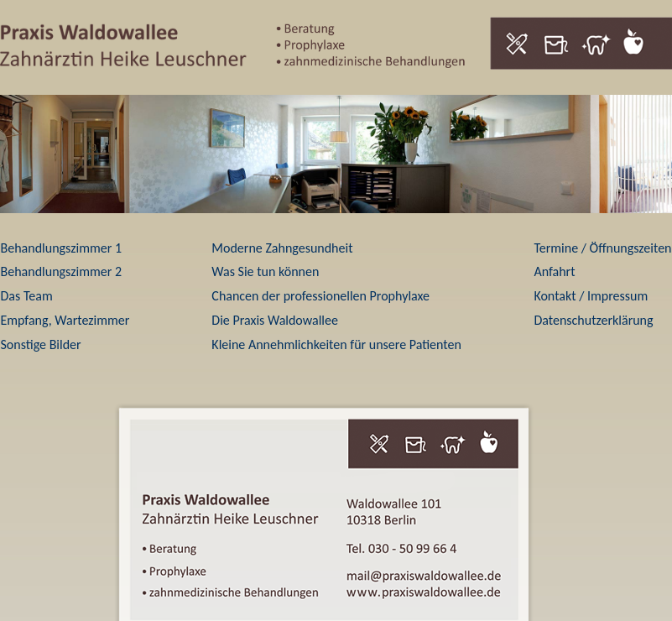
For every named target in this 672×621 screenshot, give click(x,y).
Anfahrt (554, 271)
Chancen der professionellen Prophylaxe (320, 296)
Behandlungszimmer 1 (62, 248)
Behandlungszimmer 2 (62, 271)
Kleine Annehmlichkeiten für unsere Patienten (336, 344)
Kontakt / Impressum (591, 296)
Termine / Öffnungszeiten (602, 248)
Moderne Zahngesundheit (282, 248)
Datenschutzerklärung (593, 320)
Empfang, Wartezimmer (65, 320)
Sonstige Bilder (41, 344)
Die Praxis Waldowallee (275, 320)
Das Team (27, 296)
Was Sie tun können (265, 271)
